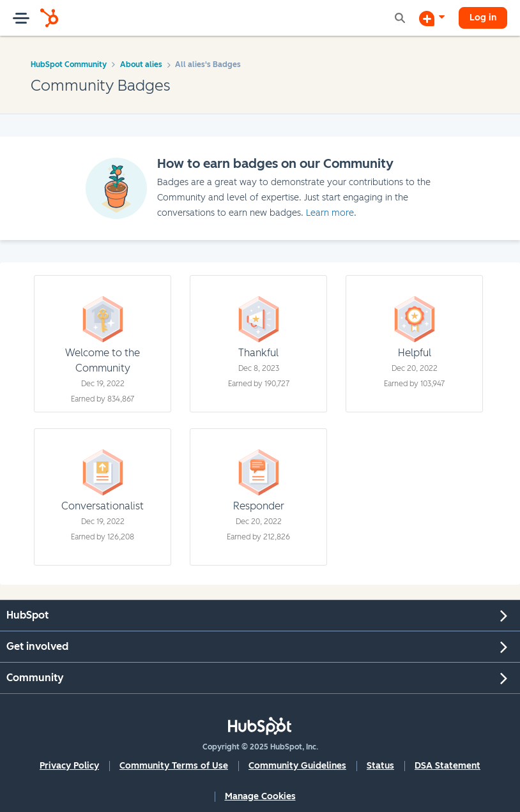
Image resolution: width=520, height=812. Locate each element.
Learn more (330, 213)
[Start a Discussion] (432, 18)
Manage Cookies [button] (260, 796)
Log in (483, 18)
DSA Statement (447, 766)
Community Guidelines (297, 766)
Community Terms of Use (174, 766)
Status (380, 766)
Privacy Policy (69, 766)
